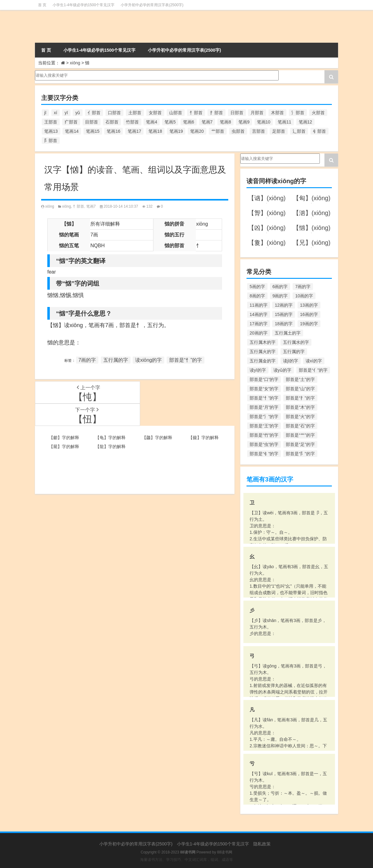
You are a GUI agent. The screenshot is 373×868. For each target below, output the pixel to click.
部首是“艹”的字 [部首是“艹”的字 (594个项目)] (300, 435)
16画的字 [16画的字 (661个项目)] (309, 314)
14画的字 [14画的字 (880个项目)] (259, 314)
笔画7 (91, 206)
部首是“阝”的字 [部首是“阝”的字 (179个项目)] (300, 454)
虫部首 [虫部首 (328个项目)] (238, 131)
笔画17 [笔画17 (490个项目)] (135, 131)
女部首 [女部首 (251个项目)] (155, 113)
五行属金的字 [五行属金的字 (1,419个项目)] (263, 361)
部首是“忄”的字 (186, 360)
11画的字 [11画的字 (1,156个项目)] (259, 305)
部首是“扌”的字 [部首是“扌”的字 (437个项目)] (300, 398)
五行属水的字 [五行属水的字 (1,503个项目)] (296, 342)
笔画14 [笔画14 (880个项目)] (72, 131)
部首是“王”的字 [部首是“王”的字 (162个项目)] (264, 426)
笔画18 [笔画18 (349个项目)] (155, 131)
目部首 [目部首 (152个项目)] (92, 122)
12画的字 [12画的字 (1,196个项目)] (284, 305)
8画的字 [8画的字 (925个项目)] (257, 296)
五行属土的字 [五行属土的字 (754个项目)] (288, 333)
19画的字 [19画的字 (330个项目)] (309, 324)
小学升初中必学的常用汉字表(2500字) (152, 5)
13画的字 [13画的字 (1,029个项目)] (309, 305)
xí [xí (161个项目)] (56, 113)
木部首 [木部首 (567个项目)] (277, 113)
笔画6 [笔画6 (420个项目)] (189, 122)
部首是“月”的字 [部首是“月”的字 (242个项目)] (264, 407)
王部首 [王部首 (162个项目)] (51, 122)
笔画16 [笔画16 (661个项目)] (114, 131)
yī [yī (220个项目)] (66, 113)
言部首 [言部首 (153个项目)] (259, 131)
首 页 (42, 5)
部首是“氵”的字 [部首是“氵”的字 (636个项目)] (264, 417)
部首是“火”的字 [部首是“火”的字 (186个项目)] (300, 417)
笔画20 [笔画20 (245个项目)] (197, 131)
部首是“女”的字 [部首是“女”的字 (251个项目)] (264, 389)
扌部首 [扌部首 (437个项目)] (217, 113)
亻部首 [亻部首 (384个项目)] (94, 113)
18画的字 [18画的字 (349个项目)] (284, 324)
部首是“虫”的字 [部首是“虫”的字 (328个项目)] (264, 444)
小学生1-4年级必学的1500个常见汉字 (84, 5)
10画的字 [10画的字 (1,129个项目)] (304, 296)
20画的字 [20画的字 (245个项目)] (259, 333)
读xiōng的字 (148, 360)
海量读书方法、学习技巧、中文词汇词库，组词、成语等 (186, 860)
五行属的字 (116, 360)
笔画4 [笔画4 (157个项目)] (152, 122)
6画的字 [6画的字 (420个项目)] (280, 287)
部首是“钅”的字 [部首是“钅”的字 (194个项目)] (264, 454)
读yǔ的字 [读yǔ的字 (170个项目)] (282, 370)
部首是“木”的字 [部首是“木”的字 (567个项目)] (300, 407)
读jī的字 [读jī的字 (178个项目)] (291, 361)
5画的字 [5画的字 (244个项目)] (257, 287)
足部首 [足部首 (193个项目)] (279, 131)
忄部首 (79, 206)
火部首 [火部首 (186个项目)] (318, 113)
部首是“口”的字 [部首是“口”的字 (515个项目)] (264, 379)
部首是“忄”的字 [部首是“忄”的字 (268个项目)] (264, 398)
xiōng (75, 63)
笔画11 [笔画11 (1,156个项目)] (285, 122)
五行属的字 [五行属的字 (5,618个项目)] (294, 352)
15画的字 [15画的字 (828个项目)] (284, 314)
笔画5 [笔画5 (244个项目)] (170, 122)
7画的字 (87, 360)
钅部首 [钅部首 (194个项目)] (319, 131)
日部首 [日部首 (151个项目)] (237, 113)
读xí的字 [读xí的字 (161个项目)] (314, 361)
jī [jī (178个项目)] (45, 113)
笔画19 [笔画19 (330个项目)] (176, 131)
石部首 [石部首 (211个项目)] (112, 122)
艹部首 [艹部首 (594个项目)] (218, 131)
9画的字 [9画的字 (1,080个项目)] (280, 296)
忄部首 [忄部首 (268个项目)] (196, 113)
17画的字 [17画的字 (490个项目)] (259, 324)
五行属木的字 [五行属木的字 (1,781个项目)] (263, 342)
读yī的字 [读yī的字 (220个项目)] (258, 370)
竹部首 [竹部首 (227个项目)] (132, 122)
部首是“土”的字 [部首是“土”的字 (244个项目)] (300, 379)
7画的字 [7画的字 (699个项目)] (303, 287)
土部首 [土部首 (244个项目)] (135, 113)
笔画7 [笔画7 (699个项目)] (207, 122)
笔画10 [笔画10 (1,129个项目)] (264, 122)
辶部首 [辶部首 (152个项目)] (299, 131)
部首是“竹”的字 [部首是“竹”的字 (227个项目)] (264, 435)
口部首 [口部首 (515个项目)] (114, 113)
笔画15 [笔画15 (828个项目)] (93, 131)
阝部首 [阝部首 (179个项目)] (51, 140)
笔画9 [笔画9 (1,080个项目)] (244, 122)
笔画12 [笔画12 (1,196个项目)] (306, 122)
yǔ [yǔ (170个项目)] (78, 113)
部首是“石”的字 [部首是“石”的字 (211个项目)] (300, 426)
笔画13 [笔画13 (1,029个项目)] (51, 131)
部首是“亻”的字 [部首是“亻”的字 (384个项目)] (313, 370)
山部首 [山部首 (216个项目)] (176, 113)
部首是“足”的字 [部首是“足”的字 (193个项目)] (300, 444)
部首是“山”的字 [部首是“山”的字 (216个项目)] (300, 389)
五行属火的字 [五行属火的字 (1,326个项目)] (263, 352)
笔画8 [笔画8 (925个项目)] (225, 122)
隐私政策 (262, 844)
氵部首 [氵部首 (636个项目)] (298, 113)
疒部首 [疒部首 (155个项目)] (71, 122)
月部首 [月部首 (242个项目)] (257, 113)
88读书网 (225, 852)
